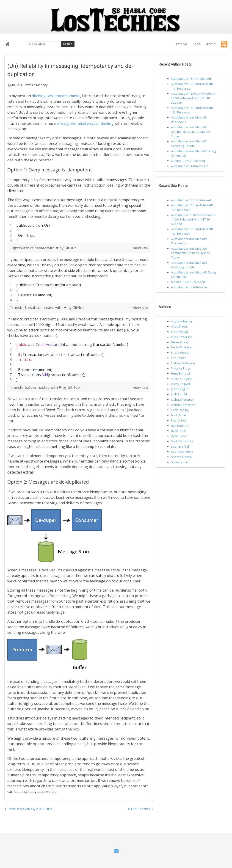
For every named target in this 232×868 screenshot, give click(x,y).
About (211, 44)
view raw (141, 248)
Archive (181, 44)
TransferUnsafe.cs (26, 308)
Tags (197, 44)
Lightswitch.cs (22, 248)
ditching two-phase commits (56, 96)
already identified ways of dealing (85, 123)
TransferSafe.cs (24, 387)
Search (68, 44)
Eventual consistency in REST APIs (30, 809)
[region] (79, 233)
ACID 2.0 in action (139, 809)
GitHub (70, 248)
